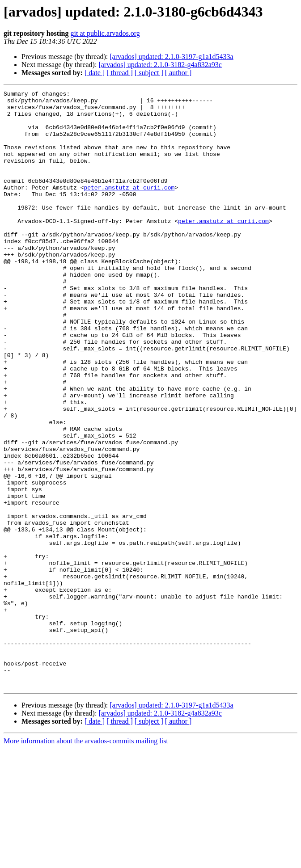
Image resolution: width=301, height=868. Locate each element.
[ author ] (178, 73)
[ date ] (95, 73)
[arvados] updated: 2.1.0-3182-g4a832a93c (160, 65)
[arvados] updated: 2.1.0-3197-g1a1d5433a (171, 57)
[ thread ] (120, 73)
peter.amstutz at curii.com (129, 207)
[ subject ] (149, 73)
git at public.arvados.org (105, 33)
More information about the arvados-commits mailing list (86, 860)
